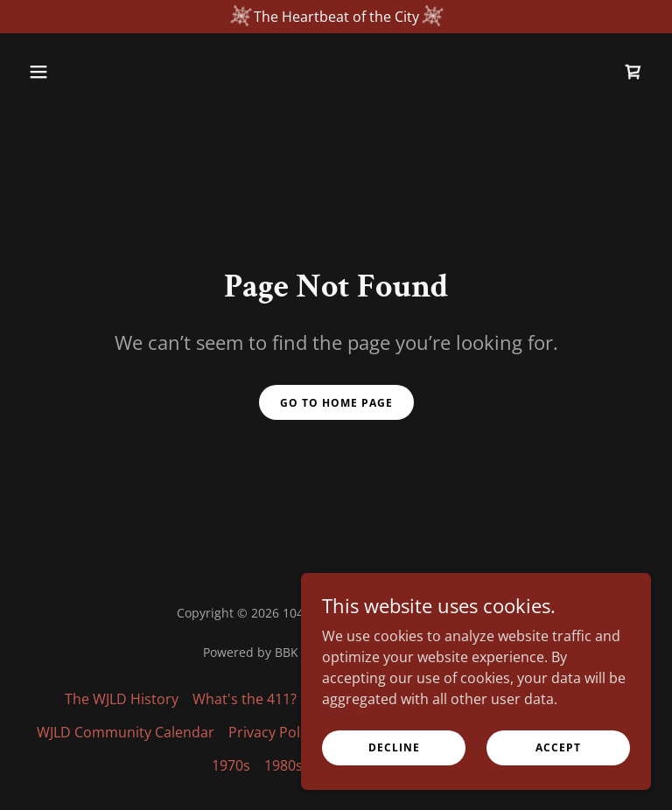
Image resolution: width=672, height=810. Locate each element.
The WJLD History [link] (122, 699)
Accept (558, 747)
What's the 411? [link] (245, 699)
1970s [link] (231, 765)
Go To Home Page (336, 403)
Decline (394, 747)
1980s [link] (283, 765)
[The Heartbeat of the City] (336, 17)
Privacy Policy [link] (273, 732)
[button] (68, 72)
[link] (633, 72)
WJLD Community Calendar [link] (126, 732)
